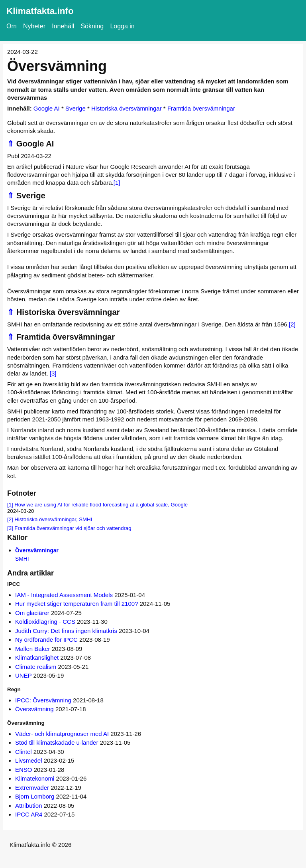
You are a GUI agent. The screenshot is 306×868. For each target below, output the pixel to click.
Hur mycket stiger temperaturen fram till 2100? (76, 604)
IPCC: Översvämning (43, 700)
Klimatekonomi (35, 778)
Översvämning (34, 709)
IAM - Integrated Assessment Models (64, 595)
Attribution (29, 806)
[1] (117, 183)
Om (12, 26)
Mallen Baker (33, 649)
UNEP (23, 675)
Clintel (24, 752)
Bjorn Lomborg (35, 796)
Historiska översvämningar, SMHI (53, 519)
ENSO (24, 770)
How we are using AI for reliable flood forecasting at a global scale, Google (101, 505)
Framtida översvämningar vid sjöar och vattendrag (73, 528)
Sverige (76, 108)
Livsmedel (29, 760)
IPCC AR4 (29, 814)
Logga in (122, 26)
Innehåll (63, 26)
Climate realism (36, 667)
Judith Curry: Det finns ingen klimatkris (66, 631)
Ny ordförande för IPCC (46, 640)
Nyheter (34, 26)
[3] (53, 373)
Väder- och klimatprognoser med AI (62, 734)
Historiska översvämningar (127, 108)
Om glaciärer (32, 613)
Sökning (92, 26)
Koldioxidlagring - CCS (45, 622)
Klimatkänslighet (37, 657)
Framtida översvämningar (201, 108)
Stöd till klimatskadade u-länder (57, 742)
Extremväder (32, 788)
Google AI (47, 108)
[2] (292, 324)
